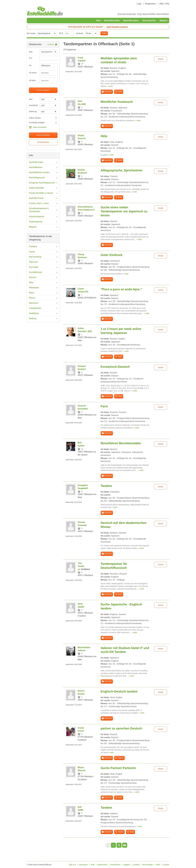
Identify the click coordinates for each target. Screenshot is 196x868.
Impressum (83, 865)
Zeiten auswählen (38, 127)
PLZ (61, 33)
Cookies (166, 865)
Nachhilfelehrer (36, 167)
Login (139, 4)
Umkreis (80, 33)
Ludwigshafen (35, 308)
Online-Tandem (43, 118)
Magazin (163, 20)
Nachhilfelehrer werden (39, 172)
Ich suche (31, 33)
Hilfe (158, 865)
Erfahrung (33, 112)
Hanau (32, 252)
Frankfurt (33, 247)
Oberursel (33, 262)
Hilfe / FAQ (164, 4)
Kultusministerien (37, 217)
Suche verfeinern (43, 90)
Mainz (32, 293)
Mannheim (34, 303)
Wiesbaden (34, 288)
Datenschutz (103, 865)
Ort (30, 66)
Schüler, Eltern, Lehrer (39, 203)
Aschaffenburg (35, 272)
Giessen (33, 277)
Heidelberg (34, 313)
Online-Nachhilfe (36, 188)
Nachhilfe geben (131, 20)
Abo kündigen (148, 865)
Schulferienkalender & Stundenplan (39, 210)
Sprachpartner (149, 20)
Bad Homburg (35, 257)
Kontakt (136, 865)
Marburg (33, 318)
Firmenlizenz (115, 865)
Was (31, 52)
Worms (32, 298)
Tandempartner (36, 222)
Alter (31, 99)
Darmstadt (34, 267)
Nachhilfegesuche (37, 178)
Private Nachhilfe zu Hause (41, 193)
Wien (31, 282)
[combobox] (49, 73)
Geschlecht (33, 105)
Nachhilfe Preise (36, 198)
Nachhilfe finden (112, 20)
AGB (93, 865)
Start (98, 20)
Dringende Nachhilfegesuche (42, 183)
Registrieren (151, 4)
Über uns (72, 865)
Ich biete (32, 80)
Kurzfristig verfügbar (43, 123)
